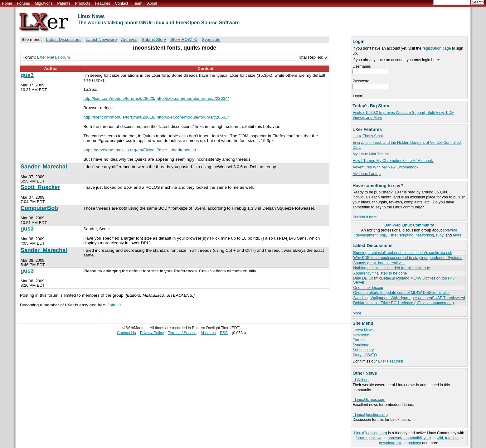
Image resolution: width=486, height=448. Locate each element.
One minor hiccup (368, 288)
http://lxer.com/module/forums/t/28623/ (119, 98)
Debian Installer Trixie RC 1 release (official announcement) (403, 303)
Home (7, 3)
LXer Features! (390, 361)
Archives (129, 39)
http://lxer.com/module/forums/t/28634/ (193, 98)
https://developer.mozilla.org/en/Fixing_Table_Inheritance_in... (141, 150)
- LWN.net (361, 380)
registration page (437, 48)
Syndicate (361, 345)
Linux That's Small (368, 136)
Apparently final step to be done (380, 273)
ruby (440, 235)
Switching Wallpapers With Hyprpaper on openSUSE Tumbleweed (409, 298)
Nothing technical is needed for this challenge (391, 268)
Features (103, 3)
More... (358, 313)
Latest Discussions (64, 39)
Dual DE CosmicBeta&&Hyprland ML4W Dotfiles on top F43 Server (404, 280)
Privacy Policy (152, 333)
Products (83, 3)
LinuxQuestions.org (370, 433)
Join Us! (115, 305)
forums (361, 438)
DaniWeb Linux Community (409, 225)
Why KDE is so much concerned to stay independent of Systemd (408, 258)
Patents (64, 3)
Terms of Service (182, 333)
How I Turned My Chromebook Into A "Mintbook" (393, 161)
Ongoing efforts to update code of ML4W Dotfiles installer (401, 293)
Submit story (363, 350)
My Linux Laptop (367, 174)
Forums (23, 3)
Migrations (43, 3)
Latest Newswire (101, 39)
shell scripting (402, 235)
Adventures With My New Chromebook (385, 167)
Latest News (363, 330)
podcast (414, 443)
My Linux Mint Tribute (371, 154)
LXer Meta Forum (54, 57)
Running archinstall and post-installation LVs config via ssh (403, 253)
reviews (376, 438)
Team (138, 3)
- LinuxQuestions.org (370, 415)
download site (391, 443)
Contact (121, 3)
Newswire (361, 335)
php (383, 235)
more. (458, 235)
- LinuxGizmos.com (369, 400)
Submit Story (154, 39)
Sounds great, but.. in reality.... (379, 263)
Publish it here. (365, 217)
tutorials (452, 438)
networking (425, 235)
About (152, 3)
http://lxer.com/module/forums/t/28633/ (193, 117)
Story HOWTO (365, 355)
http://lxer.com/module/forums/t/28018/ (119, 117)
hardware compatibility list (410, 438)
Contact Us (126, 333)
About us (208, 333)
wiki (440, 438)
